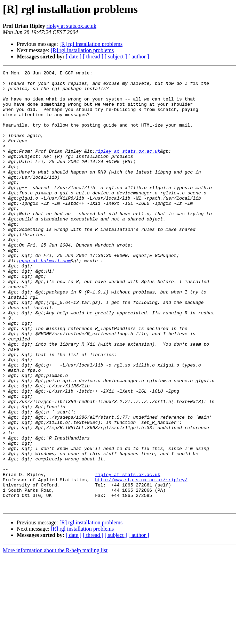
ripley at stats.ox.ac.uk (71, 26)
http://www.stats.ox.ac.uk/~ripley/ (141, 562)
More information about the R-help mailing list (55, 638)
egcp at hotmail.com (45, 299)
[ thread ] (93, 57)
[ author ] (139, 57)
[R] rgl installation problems (91, 44)
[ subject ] (116, 57)
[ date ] (74, 57)
